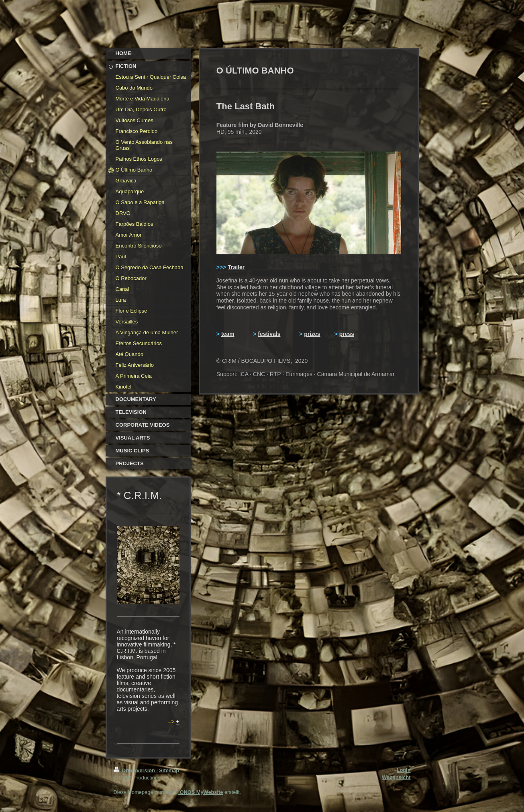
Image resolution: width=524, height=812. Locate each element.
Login (404, 770)
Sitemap (169, 770)
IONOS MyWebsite (201, 792)
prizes (312, 334)
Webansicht (396, 777)
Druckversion (135, 770)
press (347, 334)
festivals (269, 334)
